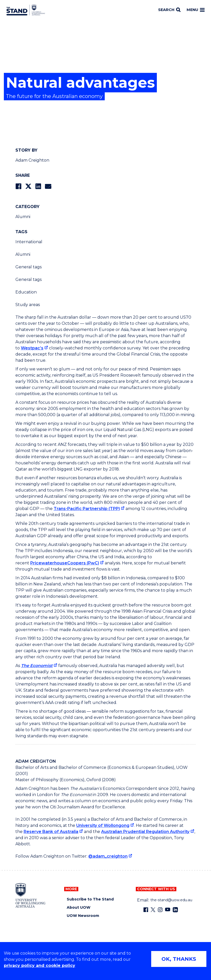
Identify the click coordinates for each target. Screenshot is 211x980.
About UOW (79, 908)
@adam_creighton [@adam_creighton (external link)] (108, 856)
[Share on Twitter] (28, 186)
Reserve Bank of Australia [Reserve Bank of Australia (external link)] (51, 832)
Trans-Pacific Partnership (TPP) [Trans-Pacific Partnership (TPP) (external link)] (87, 509)
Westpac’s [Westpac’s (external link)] (32, 348)
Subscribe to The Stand (90, 899)
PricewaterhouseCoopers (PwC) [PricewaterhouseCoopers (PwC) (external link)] (65, 563)
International (29, 242)
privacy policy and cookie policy (40, 966)
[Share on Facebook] (18, 186)
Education (26, 292)
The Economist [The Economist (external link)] (37, 666)
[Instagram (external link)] (160, 910)
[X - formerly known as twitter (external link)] (153, 910)
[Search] (169, 10)
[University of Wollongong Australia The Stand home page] (26, 10)
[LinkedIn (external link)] (175, 910)
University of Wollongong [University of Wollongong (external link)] (103, 825)
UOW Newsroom (83, 916)
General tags (28, 267)
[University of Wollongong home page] (30, 895)
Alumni (23, 217)
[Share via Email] (48, 186)
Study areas (28, 305)
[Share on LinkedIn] (38, 186)
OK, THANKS (179, 959)
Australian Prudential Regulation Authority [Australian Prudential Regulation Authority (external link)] (145, 832)
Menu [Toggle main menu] (196, 10)
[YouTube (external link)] (168, 910)
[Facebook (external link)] (146, 910)
